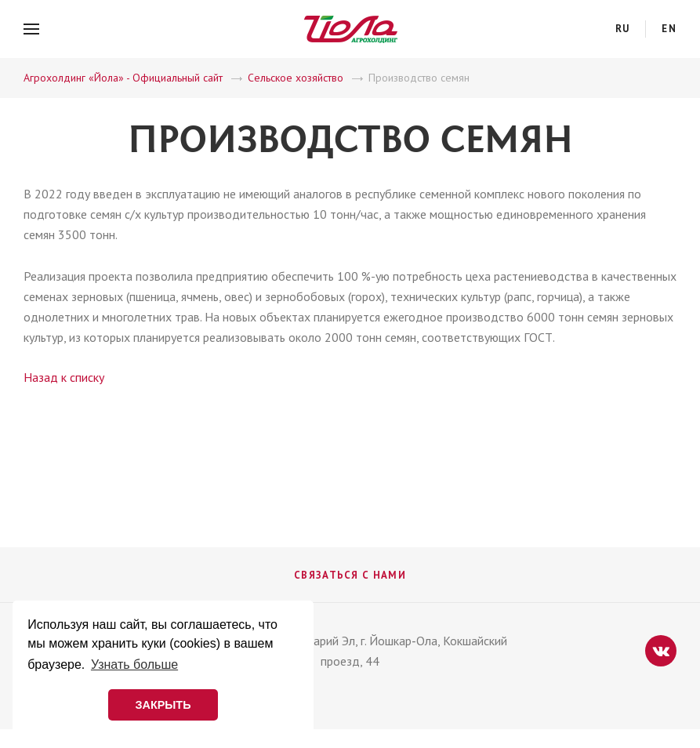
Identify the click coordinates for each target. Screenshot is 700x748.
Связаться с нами (350, 575)
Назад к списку (64, 377)
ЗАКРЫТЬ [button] (163, 705)
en (669, 29)
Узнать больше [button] (134, 664)
